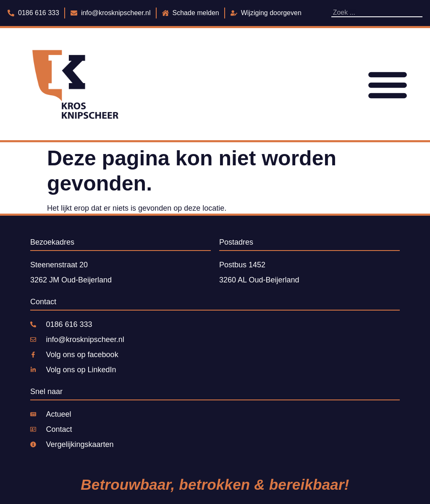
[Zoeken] (420, 13)
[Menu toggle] (388, 84)
